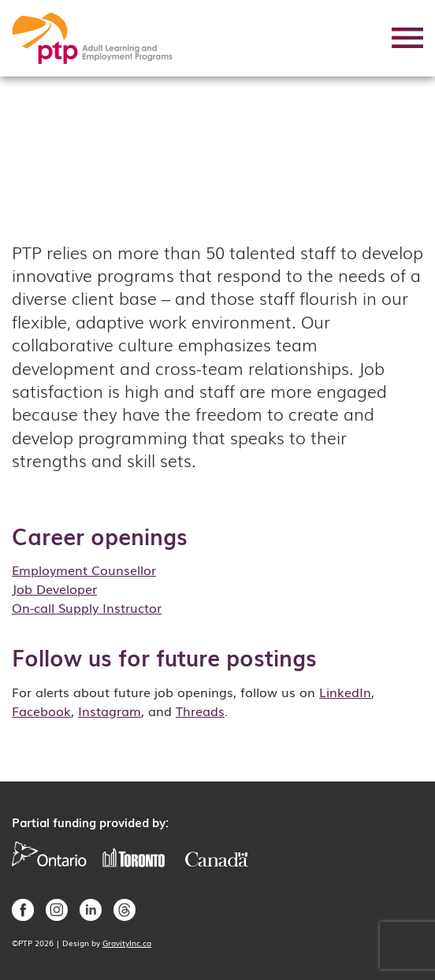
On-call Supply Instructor (87, 607)
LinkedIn (345, 692)
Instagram (110, 711)
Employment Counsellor (84, 570)
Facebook (41, 711)
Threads (200, 711)
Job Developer (54, 588)
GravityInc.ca (127, 943)
